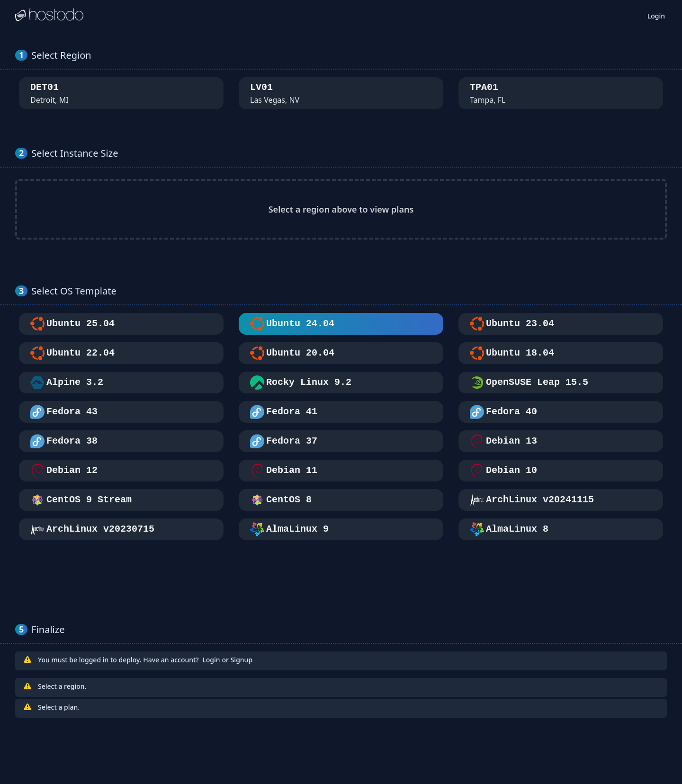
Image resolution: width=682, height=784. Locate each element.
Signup (242, 660)
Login (656, 16)
